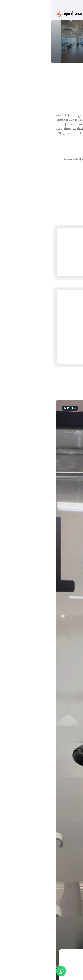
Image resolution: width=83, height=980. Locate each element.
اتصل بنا (50, 104)
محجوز (71, 104)
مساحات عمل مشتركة (56, 355)
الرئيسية (74, 71)
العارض (66, 309)
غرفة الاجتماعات (61, 338)
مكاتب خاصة (62, 71)
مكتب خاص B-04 (47, 71)
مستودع (66, 343)
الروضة (67, 326)
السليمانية (65, 315)
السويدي (66, 321)
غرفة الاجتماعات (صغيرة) (54, 349)
